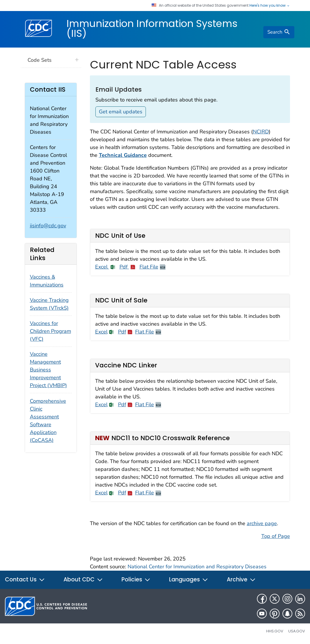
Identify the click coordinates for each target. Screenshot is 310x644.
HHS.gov (275, 631)
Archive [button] (241, 579)
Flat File (149, 267)
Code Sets (40, 60)
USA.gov (297, 631)
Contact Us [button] (25, 579)
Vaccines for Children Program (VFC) (50, 331)
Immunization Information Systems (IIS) (152, 28)
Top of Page (276, 536)
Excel (102, 267)
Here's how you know (270, 6)
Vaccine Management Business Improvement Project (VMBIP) (48, 370)
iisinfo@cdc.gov (48, 226)
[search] (279, 32)
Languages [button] (189, 579)
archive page (262, 523)
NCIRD (261, 132)
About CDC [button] (83, 579)
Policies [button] (136, 579)
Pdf (124, 267)
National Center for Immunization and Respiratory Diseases (197, 567)
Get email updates (121, 112)
